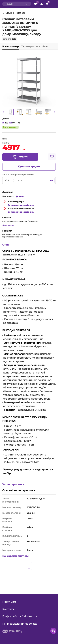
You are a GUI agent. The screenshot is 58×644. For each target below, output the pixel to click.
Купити (20, 157)
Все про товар (11, 46)
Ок (52, 181)
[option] (11, 112)
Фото (45, 46)
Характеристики (31, 46)
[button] (4, 112)
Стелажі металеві (15, 13)
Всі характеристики (15, 556)
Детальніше (8, 225)
